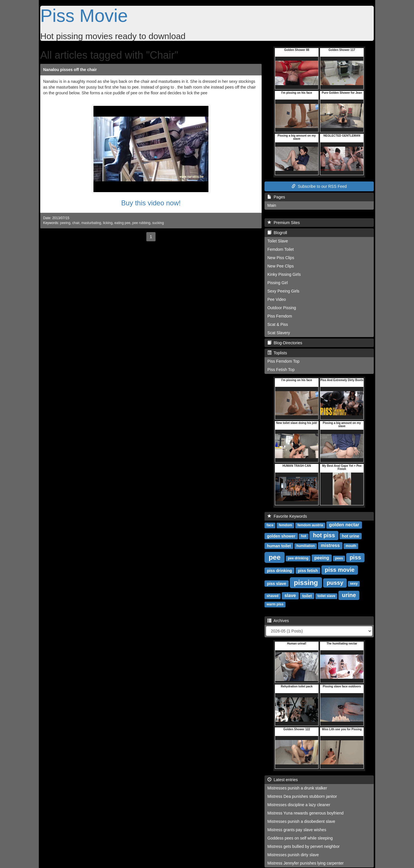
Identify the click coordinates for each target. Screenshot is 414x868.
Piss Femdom (280, 316)
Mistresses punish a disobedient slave (301, 821)
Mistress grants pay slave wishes (297, 830)
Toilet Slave (278, 241)
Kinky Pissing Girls (284, 274)
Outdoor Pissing (282, 308)
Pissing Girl (278, 283)
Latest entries (283, 780)
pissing (306, 582)
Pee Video (277, 299)
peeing (65, 223)
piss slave (276, 583)
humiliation (306, 546)
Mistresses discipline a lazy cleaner (299, 805)
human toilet (279, 546)
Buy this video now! (151, 203)
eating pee (122, 223)
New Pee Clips (281, 266)
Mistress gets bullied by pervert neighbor (303, 846)
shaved (272, 596)
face (270, 525)
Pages (276, 197)
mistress (330, 545)
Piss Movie (84, 16)
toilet (307, 596)
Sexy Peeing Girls (283, 291)
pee (274, 557)
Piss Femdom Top (283, 361)
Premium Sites (284, 223)
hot (304, 536)
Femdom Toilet (281, 249)
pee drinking (298, 558)
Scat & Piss (278, 324)
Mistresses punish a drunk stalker (297, 788)
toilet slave (326, 596)
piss (355, 557)
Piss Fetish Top (281, 370)
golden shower (281, 536)
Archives (278, 621)
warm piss (275, 604)
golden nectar (344, 525)
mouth (351, 546)
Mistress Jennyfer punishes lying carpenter (305, 863)
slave (290, 595)
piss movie (340, 570)
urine (349, 595)
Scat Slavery (279, 333)
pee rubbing (141, 223)
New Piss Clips (281, 258)
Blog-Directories (285, 343)
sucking (158, 223)
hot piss (324, 535)
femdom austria (310, 525)
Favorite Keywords (287, 516)
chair (76, 223)
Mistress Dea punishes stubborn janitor (302, 796)
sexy (354, 584)
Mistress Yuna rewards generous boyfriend (305, 813)
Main (272, 205)
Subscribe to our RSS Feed (319, 186)
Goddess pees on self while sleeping (300, 838)
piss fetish (308, 570)
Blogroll (277, 233)
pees (339, 558)
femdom (285, 525)
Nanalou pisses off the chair (70, 70)
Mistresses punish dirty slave (293, 855)
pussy (335, 583)
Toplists (277, 353)
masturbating (91, 223)
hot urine (350, 536)
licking (108, 223)
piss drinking (279, 570)
